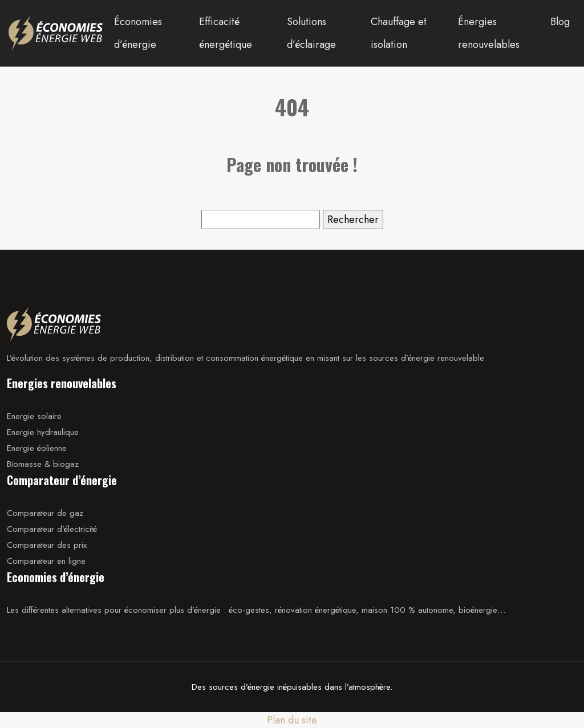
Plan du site (292, 720)
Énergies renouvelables (489, 33)
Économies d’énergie (138, 33)
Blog (560, 22)
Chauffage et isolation (399, 33)
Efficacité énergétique (226, 33)
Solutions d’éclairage (311, 33)
